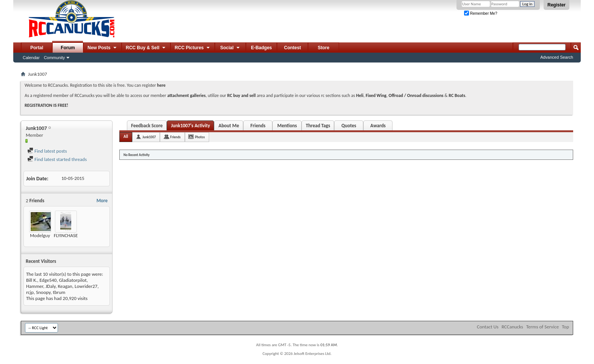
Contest (293, 48)
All (126, 137)
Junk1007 (149, 137)
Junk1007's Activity (190, 126)
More (102, 201)
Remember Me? (481, 13)
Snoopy (43, 292)
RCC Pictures (193, 48)
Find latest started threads (57, 159)
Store (324, 48)
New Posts (102, 48)
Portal (37, 48)
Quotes (349, 126)
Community (55, 58)
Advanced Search (557, 57)
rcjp (30, 292)
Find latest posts (47, 151)
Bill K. (32, 280)
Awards (378, 126)
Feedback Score (147, 126)
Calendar (31, 58)
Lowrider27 (86, 286)
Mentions (287, 126)
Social (230, 48)
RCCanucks (512, 327)
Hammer (35, 286)
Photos (200, 137)
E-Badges (261, 48)
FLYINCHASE (66, 235)
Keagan (65, 286)
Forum (68, 48)
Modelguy (40, 235)
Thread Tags (318, 126)
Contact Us (488, 327)
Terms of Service (542, 327)
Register (556, 5)
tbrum (59, 292)
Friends (258, 126)
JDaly (50, 286)
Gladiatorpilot (73, 280)
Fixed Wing (376, 95)
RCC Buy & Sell (146, 48)
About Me (229, 126)
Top (565, 327)
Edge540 (48, 280)
